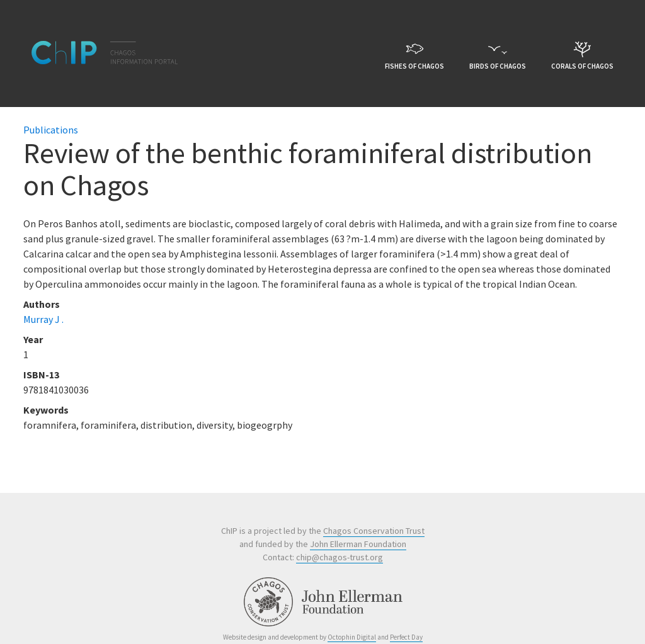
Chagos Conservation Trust (374, 531)
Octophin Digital (352, 637)
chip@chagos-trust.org (340, 557)
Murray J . (43, 319)
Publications (51, 130)
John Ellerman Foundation (358, 544)
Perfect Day (406, 637)
